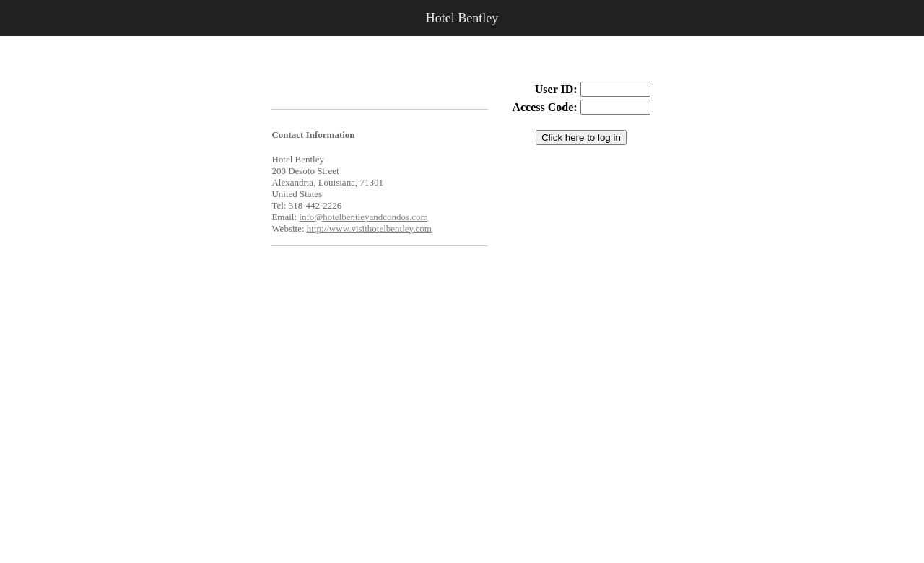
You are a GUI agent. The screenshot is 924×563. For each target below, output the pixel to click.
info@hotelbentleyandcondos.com (363, 217)
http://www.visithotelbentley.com (369, 228)
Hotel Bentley (462, 18)
